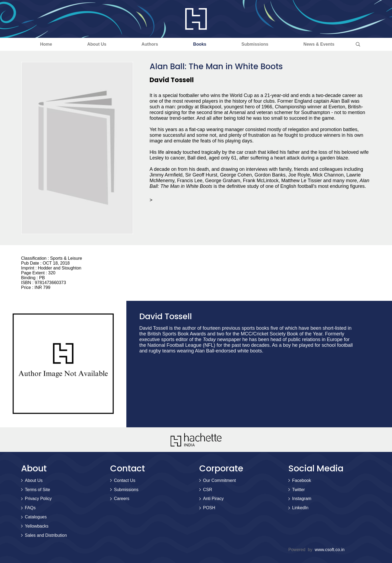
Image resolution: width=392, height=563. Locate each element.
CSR (208, 490)
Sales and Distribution (46, 535)
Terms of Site (37, 490)
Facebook (302, 480)
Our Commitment (219, 480)
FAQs (30, 508)
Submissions (255, 44)
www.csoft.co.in (330, 550)
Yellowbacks (37, 526)
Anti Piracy (213, 499)
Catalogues (36, 517)
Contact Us (125, 480)
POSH (209, 508)
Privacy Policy (38, 499)
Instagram (302, 499)
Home (46, 44)
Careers (122, 499)
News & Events (319, 44)
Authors (150, 44)
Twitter (298, 490)
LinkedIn (300, 508)
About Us (97, 44)
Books (200, 44)
